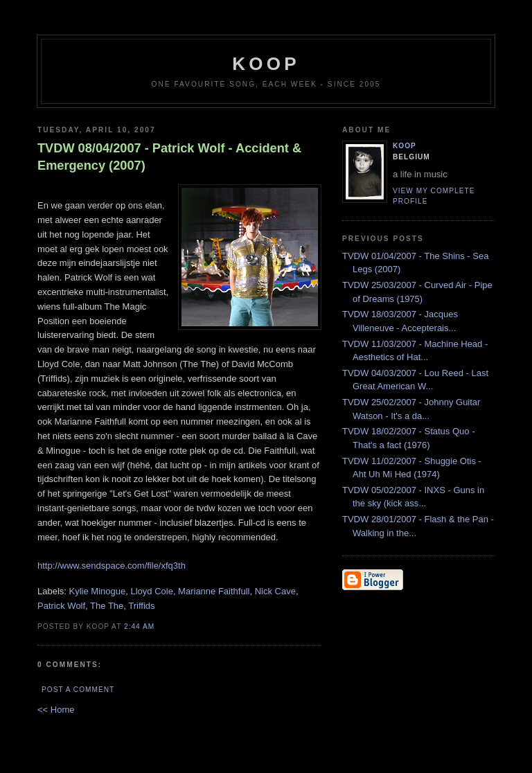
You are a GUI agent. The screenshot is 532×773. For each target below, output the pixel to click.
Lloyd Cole (151, 591)
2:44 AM (139, 627)
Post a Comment (78, 690)
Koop (405, 146)
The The (107, 606)
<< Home (56, 710)
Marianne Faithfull (214, 591)
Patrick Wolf (61, 606)
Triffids (141, 606)
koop (266, 64)
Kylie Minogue (98, 591)
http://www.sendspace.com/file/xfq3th (112, 566)
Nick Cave (275, 591)
